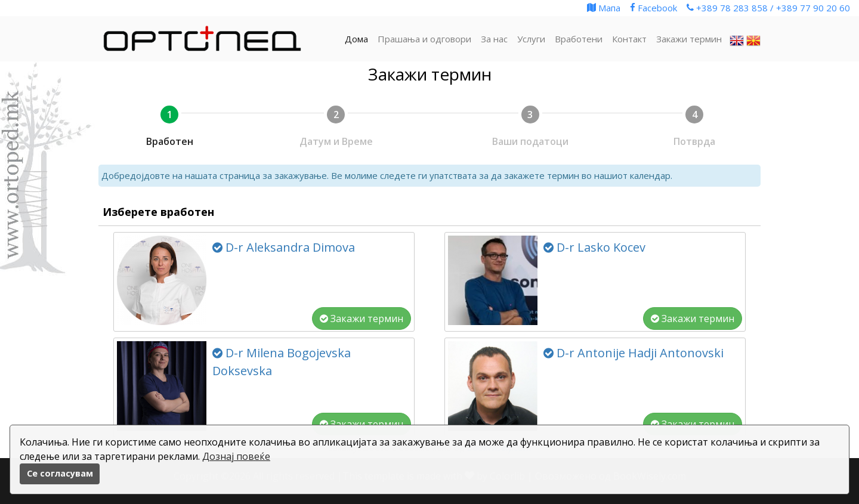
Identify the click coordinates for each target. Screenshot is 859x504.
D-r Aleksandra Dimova (284, 247)
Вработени (579, 39)
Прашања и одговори (424, 39)
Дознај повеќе (236, 456)
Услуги (531, 39)
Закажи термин (361, 319)
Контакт (629, 39)
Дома (356, 39)
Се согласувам (60, 473)
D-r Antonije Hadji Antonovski (634, 353)
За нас (494, 39)
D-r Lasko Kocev (594, 247)
